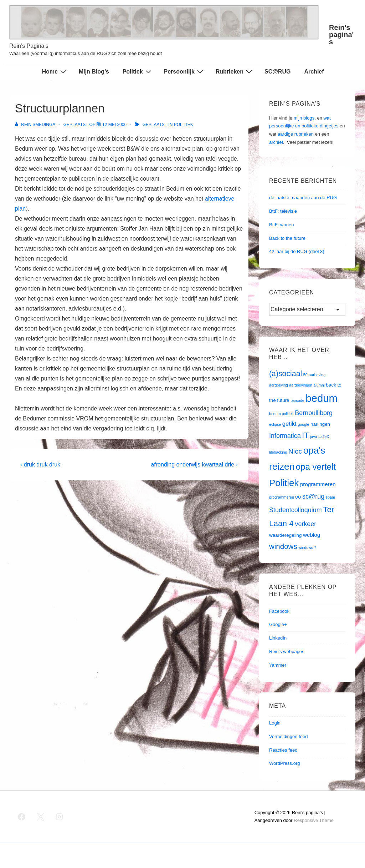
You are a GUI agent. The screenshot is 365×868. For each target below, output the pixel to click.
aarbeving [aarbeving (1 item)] (317, 375)
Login (275, 723)
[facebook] (22, 817)
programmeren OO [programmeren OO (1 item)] (285, 497)
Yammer (278, 665)
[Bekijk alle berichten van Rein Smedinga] (36, 125)
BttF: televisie (283, 211)
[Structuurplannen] (114, 125)
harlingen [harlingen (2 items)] (320, 424)
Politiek (138, 71)
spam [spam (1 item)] (330, 497)
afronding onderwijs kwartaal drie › (194, 465)
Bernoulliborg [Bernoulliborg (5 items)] (314, 413)
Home (55, 71)
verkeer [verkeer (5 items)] (305, 524)
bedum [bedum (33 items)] (322, 398)
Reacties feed (283, 750)
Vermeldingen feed (288, 736)
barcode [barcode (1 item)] (297, 400)
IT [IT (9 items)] (305, 435)
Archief (314, 72)
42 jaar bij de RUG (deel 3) (297, 251)
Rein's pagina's (341, 35)
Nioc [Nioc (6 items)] (295, 451)
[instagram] (60, 817)
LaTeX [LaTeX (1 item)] (324, 436)
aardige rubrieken (296, 134)
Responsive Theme (314, 820)
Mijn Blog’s (94, 72)
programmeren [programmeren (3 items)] (318, 484)
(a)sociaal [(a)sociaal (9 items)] (286, 374)
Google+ (278, 624)
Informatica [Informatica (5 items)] (285, 436)
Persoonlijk (184, 71)
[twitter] (41, 817)
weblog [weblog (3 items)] (312, 535)
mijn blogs (304, 118)
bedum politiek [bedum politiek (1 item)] (281, 414)
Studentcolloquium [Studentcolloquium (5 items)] (295, 510)
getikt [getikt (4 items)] (289, 424)
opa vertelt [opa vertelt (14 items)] (316, 467)
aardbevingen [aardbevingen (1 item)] (301, 385)
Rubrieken (235, 71)
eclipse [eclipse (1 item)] (275, 424)
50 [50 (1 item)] (305, 375)
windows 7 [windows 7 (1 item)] (307, 547)
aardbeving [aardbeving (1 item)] (279, 385)
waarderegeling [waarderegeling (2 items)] (285, 535)
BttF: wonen (281, 225)
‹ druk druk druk (40, 465)
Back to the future (287, 238)
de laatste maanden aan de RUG (303, 198)
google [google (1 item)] (303, 424)
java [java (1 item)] (314, 436)
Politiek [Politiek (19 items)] (284, 483)
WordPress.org (284, 763)
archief (276, 142)
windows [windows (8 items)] (283, 546)
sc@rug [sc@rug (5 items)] (313, 496)
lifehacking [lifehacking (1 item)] (278, 452)
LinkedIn (278, 638)
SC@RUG (277, 72)
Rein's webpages (287, 652)
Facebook (279, 611)
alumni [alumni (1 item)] (319, 385)
